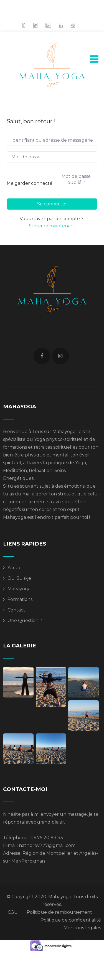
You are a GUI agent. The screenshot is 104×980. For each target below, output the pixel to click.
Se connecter (52, 204)
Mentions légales (82, 928)
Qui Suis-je (19, 578)
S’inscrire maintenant (52, 226)
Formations (20, 599)
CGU (13, 912)
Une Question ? (25, 621)
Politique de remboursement (59, 912)
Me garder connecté (30, 183)
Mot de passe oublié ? (76, 179)
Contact (16, 610)
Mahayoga (19, 589)
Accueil (16, 568)
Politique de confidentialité (71, 920)
